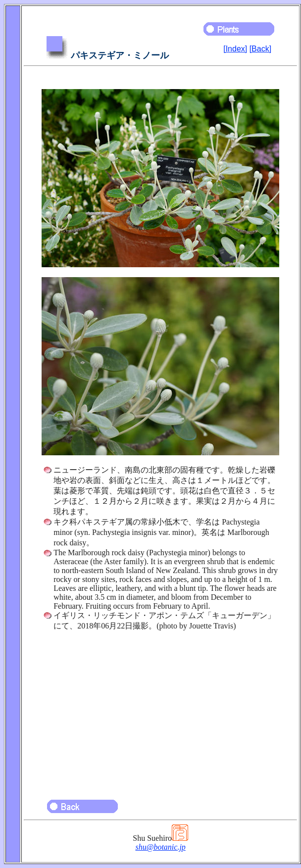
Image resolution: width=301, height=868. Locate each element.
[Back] (260, 49)
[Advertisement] (160, 711)
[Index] (235, 49)
